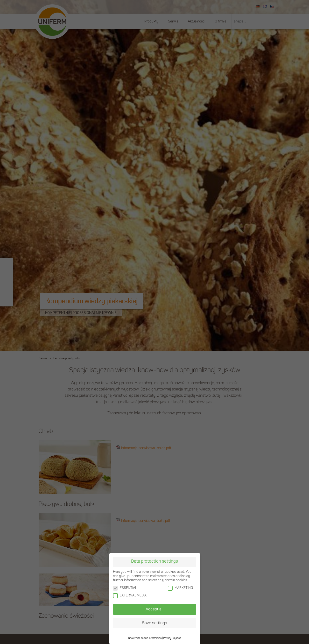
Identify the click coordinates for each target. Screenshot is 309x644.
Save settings (154, 623)
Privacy (167, 638)
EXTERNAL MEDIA (130, 595)
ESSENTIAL (125, 587)
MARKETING (180, 587)
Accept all (154, 609)
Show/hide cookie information (145, 638)
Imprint (177, 638)
